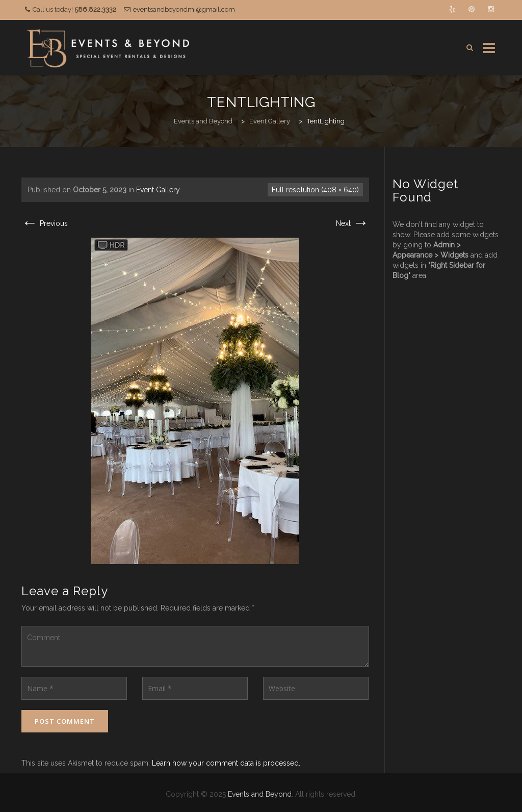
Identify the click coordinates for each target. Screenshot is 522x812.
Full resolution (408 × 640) (315, 190)
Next (353, 223)
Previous (45, 223)
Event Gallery (158, 190)
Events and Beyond (260, 794)
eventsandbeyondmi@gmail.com (184, 9)
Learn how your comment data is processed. (226, 763)
